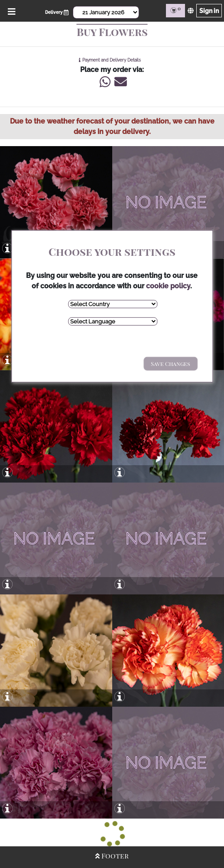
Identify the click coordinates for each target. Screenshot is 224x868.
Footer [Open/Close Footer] (112, 856)
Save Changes (170, 364)
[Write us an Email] (120, 84)
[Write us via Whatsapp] (105, 84)
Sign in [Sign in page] (209, 11)
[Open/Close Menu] (10, 11)
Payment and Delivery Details (112, 60)
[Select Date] (106, 12)
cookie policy (168, 286)
